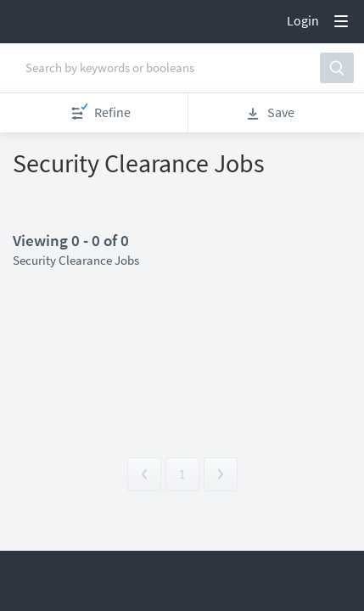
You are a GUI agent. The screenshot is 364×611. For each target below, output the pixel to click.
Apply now (72, 196)
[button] (326, 70)
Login (303, 20)
